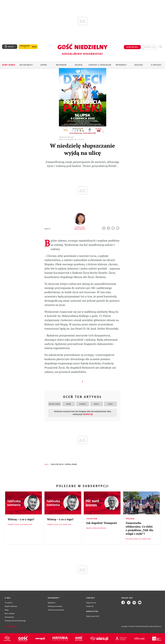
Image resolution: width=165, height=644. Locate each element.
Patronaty (121, 65)
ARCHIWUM (61, 65)
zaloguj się (149, 47)
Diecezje (139, 65)
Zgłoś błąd (11, 626)
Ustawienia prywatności (56, 610)
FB (104, 227)
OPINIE (44, 65)
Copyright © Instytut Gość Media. (132, 626)
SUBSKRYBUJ (132, 47)
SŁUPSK (74, 464)
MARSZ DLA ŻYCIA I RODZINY (61, 464)
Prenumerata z (25, 47)
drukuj (114, 227)
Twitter (109, 227)
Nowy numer (9, 65)
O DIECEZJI (156, 65)
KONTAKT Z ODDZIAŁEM (100, 65)
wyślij (118, 227)
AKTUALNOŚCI (26, 65)
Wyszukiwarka (161, 47)
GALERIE (79, 65)
